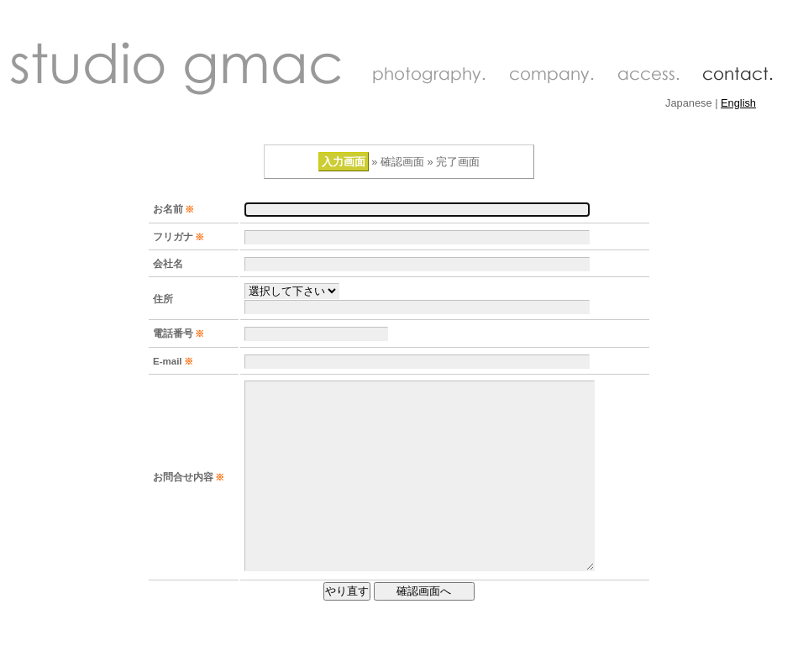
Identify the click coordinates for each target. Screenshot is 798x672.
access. (648, 76)
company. (551, 76)
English (738, 103)
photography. (428, 76)
